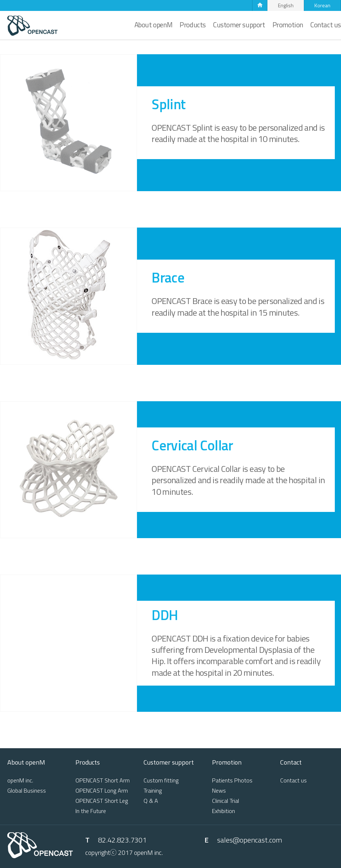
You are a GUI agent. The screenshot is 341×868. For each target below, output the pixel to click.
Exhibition (224, 811)
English (286, 5)
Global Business (27, 790)
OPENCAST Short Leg (102, 801)
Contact (291, 763)
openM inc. (20, 780)
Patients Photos (232, 780)
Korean (322, 5)
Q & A (151, 801)
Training (153, 790)
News (219, 790)
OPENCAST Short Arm (103, 780)
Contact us (326, 25)
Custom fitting (161, 780)
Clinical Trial (226, 801)
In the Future (91, 811)
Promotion (288, 25)
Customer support (239, 25)
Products (193, 25)
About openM (154, 25)
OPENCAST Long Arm (102, 790)
